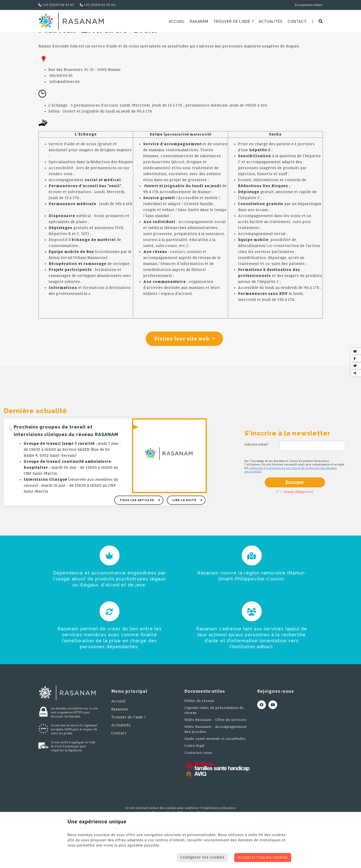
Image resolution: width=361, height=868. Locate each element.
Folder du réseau (199, 733)
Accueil (177, 21)
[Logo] (71, 21)
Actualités (271, 21)
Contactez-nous (198, 785)
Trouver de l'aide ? (234, 21)
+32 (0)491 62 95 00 (98, 5)
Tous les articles (137, 532)
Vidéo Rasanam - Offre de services (215, 752)
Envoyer (295, 515)
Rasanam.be (51, 39)
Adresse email (257, 477)
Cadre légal (194, 778)
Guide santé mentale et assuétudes (215, 771)
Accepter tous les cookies (263, 857)
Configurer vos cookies (202, 857)
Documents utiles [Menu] (205, 723)
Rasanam (199, 21)
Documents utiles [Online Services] (309, 5)
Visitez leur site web (184, 371)
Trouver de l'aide (82, 39)
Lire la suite (185, 532)
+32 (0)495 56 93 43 (56, 5)
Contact (297, 21)
